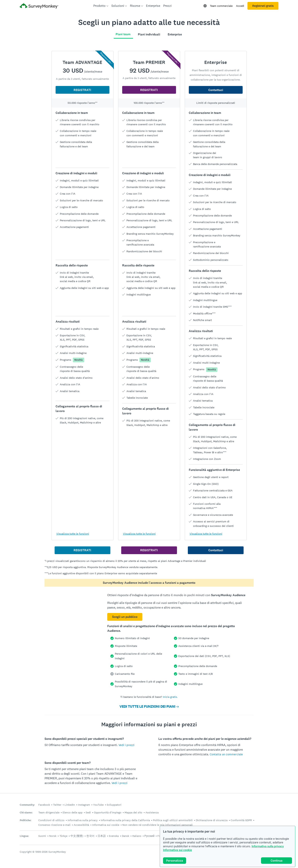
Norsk (53, 836)
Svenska (114, 836)
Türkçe (63, 836)
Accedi (240, 6)
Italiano (137, 836)
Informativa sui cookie (177, 850)
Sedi (88, 812)
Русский (149, 836)
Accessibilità (81, 825)
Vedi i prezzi (126, 745)
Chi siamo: (26, 813)
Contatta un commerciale (226, 754)
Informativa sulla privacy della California (125, 820)
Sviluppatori (114, 805)
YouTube (98, 805)
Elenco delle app (73, 812)
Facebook (44, 805)
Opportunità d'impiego (108, 812)
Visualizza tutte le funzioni (73, 534)
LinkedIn (70, 805)
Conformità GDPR (241, 820)
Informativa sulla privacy (268, 846)
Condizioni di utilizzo (51, 820)
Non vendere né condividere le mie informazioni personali (158, 825)
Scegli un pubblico (125, 617)
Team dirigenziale (49, 812)
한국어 (90, 836)
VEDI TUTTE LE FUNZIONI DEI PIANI (149, 707)
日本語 (102, 836)
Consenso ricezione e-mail (54, 825)
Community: (27, 805)
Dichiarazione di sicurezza (212, 820)
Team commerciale (221, 6)
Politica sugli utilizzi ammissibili (173, 820)
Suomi (42, 836)
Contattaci (216, 90)
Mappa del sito (133, 812)
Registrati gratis (263, 6)
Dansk (125, 836)
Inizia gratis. (170, 697)
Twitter (57, 805)
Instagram (84, 805)
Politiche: (26, 820)
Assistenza (152, 812)
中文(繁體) (77, 836)
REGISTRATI (82, 90)
